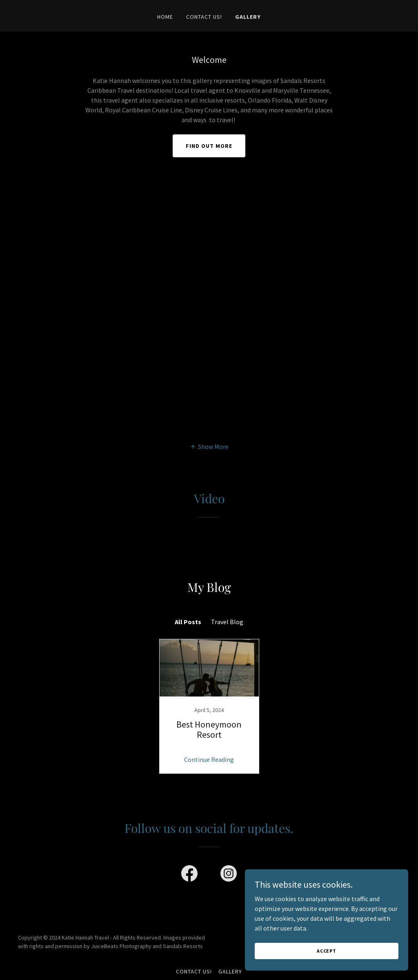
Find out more (209, 146)
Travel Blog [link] (227, 622)
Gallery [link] (248, 17)
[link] (209, 706)
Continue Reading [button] (209, 759)
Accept (327, 951)
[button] (209, 446)
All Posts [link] (188, 622)
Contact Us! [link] (204, 17)
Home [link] (165, 17)
